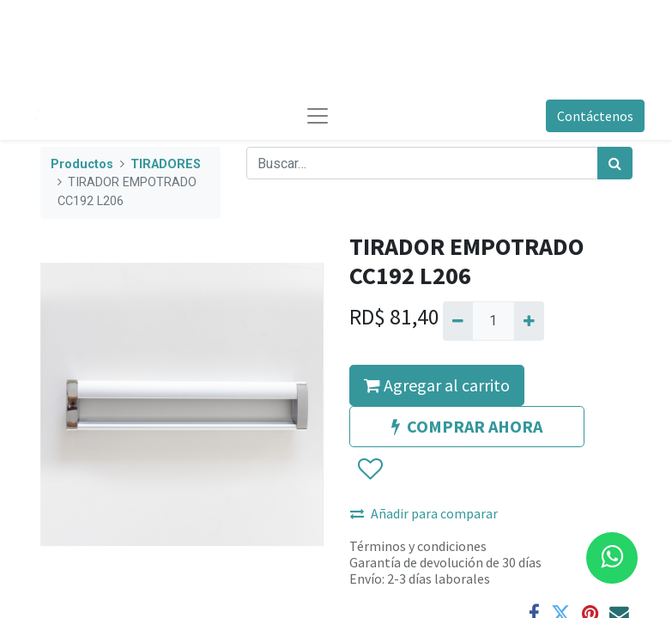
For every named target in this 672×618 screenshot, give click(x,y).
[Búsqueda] (615, 163)
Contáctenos (595, 116)
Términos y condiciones (418, 546)
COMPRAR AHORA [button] (467, 426)
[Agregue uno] (529, 321)
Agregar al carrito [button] (437, 385)
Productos (82, 164)
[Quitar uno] (458, 321)
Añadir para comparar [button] (424, 513)
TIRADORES (166, 164)
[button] (369, 470)
